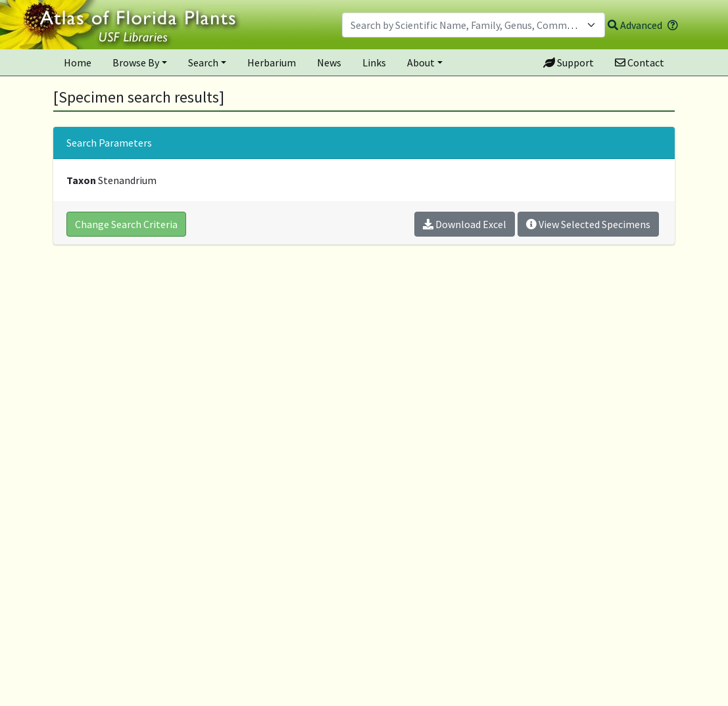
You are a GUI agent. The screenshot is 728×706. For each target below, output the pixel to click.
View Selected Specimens (588, 224)
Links (374, 62)
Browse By (136, 62)
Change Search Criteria (126, 224)
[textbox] (466, 25)
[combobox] (473, 25)
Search (203, 62)
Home (78, 62)
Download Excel (465, 224)
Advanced (635, 25)
